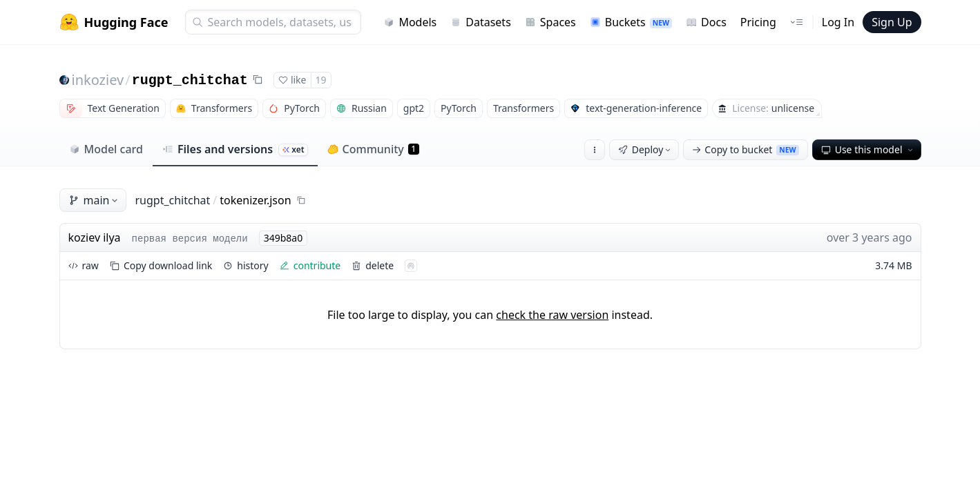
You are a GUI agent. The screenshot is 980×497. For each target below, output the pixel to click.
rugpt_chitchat (190, 80)
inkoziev (98, 80)
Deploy (646, 149)
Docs (706, 22)
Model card (106, 149)
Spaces (550, 22)
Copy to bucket (745, 149)
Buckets (631, 22)
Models (410, 22)
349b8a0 (284, 238)
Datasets (481, 22)
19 (321, 80)
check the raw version (552, 315)
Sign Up (892, 22)
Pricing (758, 22)
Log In (838, 22)
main (95, 200)
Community (373, 149)
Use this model (868, 149)
